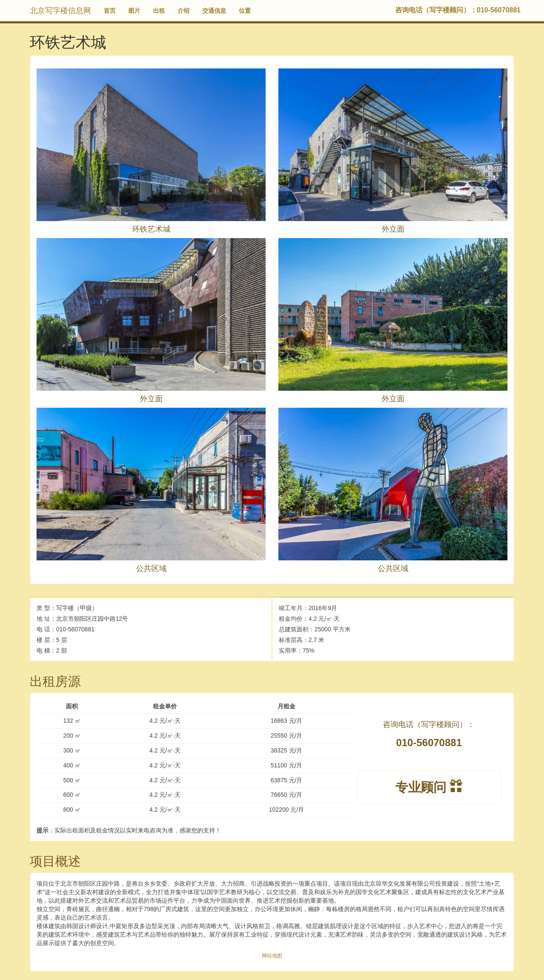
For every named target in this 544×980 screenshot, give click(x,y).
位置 (245, 11)
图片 (134, 11)
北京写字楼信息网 (60, 11)
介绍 (184, 11)
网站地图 (272, 956)
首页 (110, 11)
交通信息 (214, 11)
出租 (159, 11)
